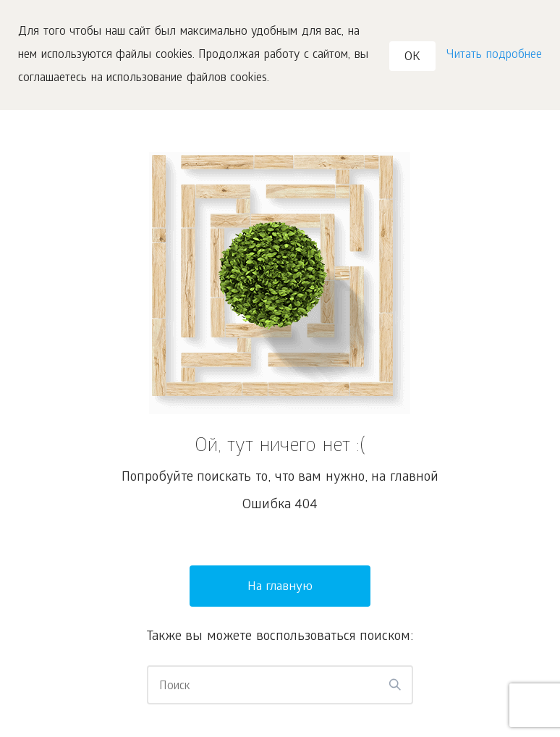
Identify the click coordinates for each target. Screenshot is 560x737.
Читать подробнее (494, 55)
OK (412, 58)
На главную (280, 588)
